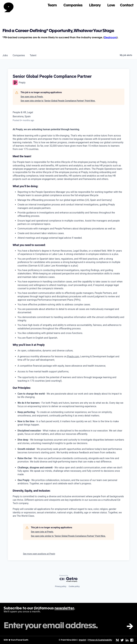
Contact (127, 5)
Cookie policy (74, 586)
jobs (5, 55)
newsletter (64, 608)
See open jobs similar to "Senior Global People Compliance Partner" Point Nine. (58, 101)
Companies (73, 5)
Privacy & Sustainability (100, 640)
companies (19, 55)
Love (111, 5)
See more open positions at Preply (39, 554)
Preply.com (73, 356)
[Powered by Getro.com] (69, 579)
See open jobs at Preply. (32, 97)
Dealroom (110, 38)
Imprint (83, 640)
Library (95, 5)
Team (52, 5)
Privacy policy (61, 586)
